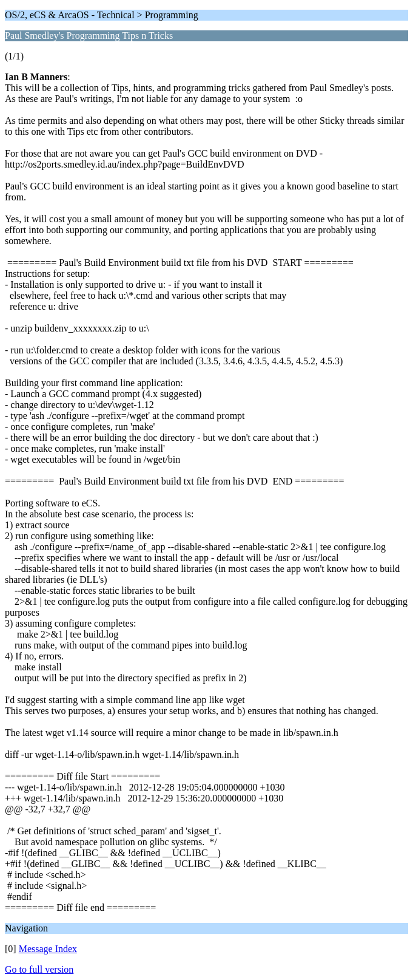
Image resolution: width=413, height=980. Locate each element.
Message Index (48, 949)
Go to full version (39, 969)
